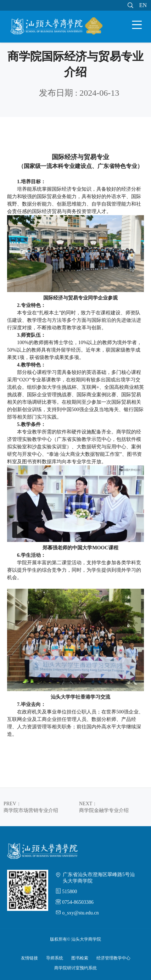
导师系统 (55, 958)
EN (143, 5)
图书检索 (80, 958)
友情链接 (29, 958)
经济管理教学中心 (113, 958)
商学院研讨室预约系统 (75, 968)
